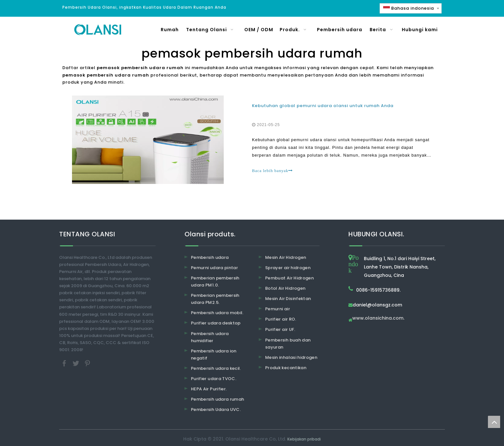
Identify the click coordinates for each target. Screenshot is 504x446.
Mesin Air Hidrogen (286, 257)
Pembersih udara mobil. (217, 313)
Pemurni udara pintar (214, 268)
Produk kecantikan (286, 368)
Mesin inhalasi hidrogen (291, 357)
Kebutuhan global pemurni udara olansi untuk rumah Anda (323, 106)
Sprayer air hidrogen (288, 268)
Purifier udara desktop (216, 323)
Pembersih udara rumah (217, 399)
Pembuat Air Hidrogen (289, 278)
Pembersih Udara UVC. (216, 410)
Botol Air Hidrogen (285, 288)
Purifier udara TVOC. (214, 379)
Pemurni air (278, 309)
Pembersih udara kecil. (216, 368)
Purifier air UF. (280, 329)
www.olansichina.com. (378, 319)
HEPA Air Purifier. (209, 389)
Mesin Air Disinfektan (288, 299)
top (494, 422)
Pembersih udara (210, 257)
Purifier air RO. (281, 319)
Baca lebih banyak (272, 171)
